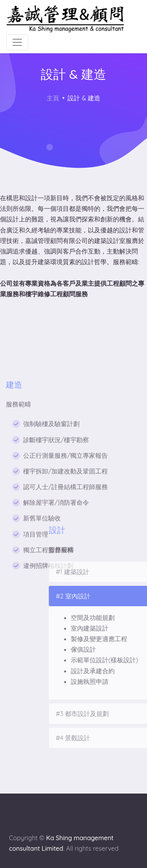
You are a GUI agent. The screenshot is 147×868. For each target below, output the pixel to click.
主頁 (53, 98)
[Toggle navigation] (17, 42)
